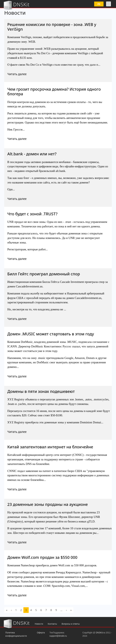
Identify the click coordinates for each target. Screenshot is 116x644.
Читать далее (17, 74)
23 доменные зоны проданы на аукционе (48, 504)
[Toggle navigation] (109, 4)
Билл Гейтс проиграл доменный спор (44, 274)
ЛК (99, 4)
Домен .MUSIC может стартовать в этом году (51, 334)
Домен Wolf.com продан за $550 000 (42, 557)
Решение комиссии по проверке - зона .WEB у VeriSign (52, 27)
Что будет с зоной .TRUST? (32, 214)
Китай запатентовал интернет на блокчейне (50, 447)
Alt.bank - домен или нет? (32, 154)
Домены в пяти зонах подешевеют (41, 391)
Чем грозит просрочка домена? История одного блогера (54, 91)
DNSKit (16, 5)
